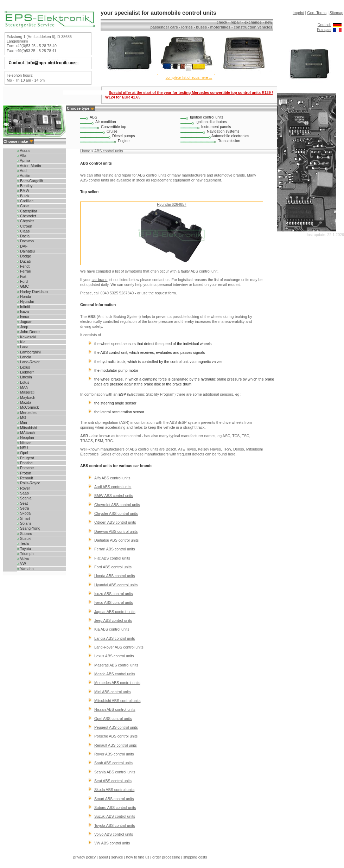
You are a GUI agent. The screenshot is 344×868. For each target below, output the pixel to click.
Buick (23, 196)
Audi (22, 171)
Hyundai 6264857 (172, 204)
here (232, 454)
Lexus (23, 367)
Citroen (24, 226)
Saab (23, 493)
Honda (24, 296)
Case (23, 206)
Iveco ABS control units (114, 602)
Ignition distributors (211, 122)
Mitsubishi (27, 428)
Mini (22, 422)
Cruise (112, 131)
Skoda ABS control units (114, 790)
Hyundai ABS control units (116, 585)
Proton (24, 473)
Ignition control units (207, 117)
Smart (23, 518)
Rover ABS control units (114, 754)
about (104, 857)
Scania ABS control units (115, 772)
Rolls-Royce (28, 483)
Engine (124, 141)
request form (165, 293)
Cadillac (25, 201)
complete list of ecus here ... (189, 77)
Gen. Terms (317, 13)
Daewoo (25, 241)
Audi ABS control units (113, 487)
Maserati (26, 392)
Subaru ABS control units (115, 808)
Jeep (23, 327)
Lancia (24, 357)
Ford (22, 281)
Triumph (25, 554)
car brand (100, 280)
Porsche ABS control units (116, 736)
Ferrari (24, 271)
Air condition (106, 122)
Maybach (26, 397)
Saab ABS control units (113, 763)
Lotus (23, 382)
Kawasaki (27, 337)
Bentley (25, 186)
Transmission (229, 141)
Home (85, 151)
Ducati (24, 261)
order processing (166, 857)
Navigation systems (223, 131)
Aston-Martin (29, 166)
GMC (23, 286)
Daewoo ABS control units (116, 531)
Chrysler (26, 221)
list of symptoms (128, 271)
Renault (25, 478)
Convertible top (114, 127)
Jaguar (24, 322)
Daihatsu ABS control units (116, 540)
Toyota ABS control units (115, 825)
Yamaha (25, 569)
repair (126, 175)
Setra (23, 508)
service (117, 857)
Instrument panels (216, 127)
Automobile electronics (230, 136)
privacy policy (84, 857)
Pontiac (25, 463)
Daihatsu (26, 251)
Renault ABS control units (116, 745)
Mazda (24, 402)
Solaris (24, 523)
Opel (22, 453)
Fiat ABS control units (112, 558)
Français (324, 30)
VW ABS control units (112, 843)
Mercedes (27, 413)
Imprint (298, 13)
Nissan (24, 443)
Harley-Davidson (32, 292)
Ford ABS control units (113, 567)
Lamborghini (29, 352)
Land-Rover (28, 362)
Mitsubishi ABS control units (117, 701)
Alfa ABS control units (112, 478)
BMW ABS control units (114, 496)
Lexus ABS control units (114, 656)
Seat (22, 503)
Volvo (23, 559)
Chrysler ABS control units (116, 513)
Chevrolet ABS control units (117, 505)
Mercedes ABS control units (117, 683)
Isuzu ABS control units (114, 594)
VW (21, 563)
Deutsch (324, 25)
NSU (22, 448)
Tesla (23, 543)
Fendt (23, 266)
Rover (23, 488)
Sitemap (336, 13)
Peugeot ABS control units (116, 727)
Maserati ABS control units (116, 665)
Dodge (24, 256)
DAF (22, 246)
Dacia (23, 236)
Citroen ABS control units (115, 522)
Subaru (24, 534)
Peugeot (26, 458)
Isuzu (23, 312)
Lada (23, 347)
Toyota (24, 549)
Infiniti (23, 307)
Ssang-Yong (29, 528)
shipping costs (195, 857)
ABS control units (109, 151)
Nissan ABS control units (115, 709)
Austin (24, 175)
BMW (23, 191)
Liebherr (25, 372)
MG (21, 417)
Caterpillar (27, 211)
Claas (23, 231)
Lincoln (24, 377)
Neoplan (26, 438)
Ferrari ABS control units (115, 549)
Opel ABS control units (113, 719)
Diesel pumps (124, 136)
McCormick (28, 407)
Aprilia (24, 160)
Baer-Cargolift (30, 181)
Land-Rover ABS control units (119, 647)
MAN (23, 387)
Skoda (24, 513)
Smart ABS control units (114, 799)
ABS (93, 117)
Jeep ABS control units (113, 620)
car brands (143, 466)
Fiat (22, 276)
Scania (24, 498)
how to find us (138, 857)
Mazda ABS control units (115, 674)
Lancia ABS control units (115, 638)
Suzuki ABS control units (115, 816)
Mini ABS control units (113, 692)
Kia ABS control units (112, 629)
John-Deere (28, 332)
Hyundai (25, 301)
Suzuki (24, 538)
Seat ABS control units (113, 781)
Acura (23, 151)
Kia (21, 342)
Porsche (25, 468)
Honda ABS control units (115, 576)
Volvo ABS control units (114, 834)
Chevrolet (27, 216)
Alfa (22, 155)
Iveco (23, 317)
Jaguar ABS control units (115, 612)
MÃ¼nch (26, 433)
